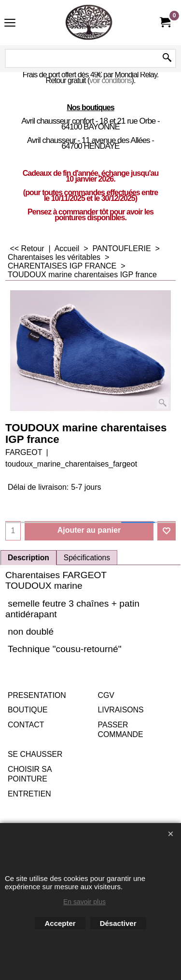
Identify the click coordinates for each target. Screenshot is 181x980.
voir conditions (110, 80)
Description (28, 558)
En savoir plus (84, 902)
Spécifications (87, 558)
